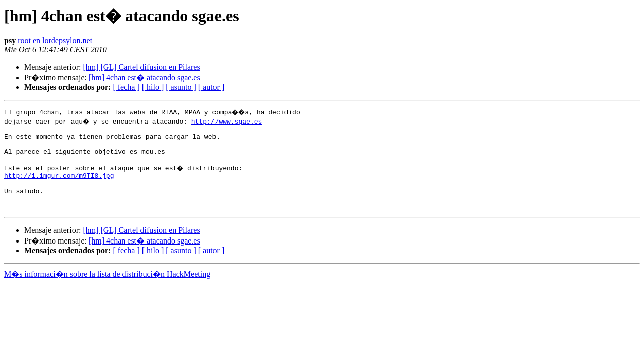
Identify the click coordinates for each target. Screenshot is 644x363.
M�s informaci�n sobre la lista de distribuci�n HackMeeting (107, 289)
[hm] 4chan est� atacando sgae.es (145, 77)
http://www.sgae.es (228, 121)
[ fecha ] (126, 87)
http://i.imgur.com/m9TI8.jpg (59, 185)
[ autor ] (211, 87)
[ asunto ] (181, 87)
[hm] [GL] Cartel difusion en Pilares (141, 67)
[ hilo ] (153, 87)
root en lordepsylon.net (55, 41)
